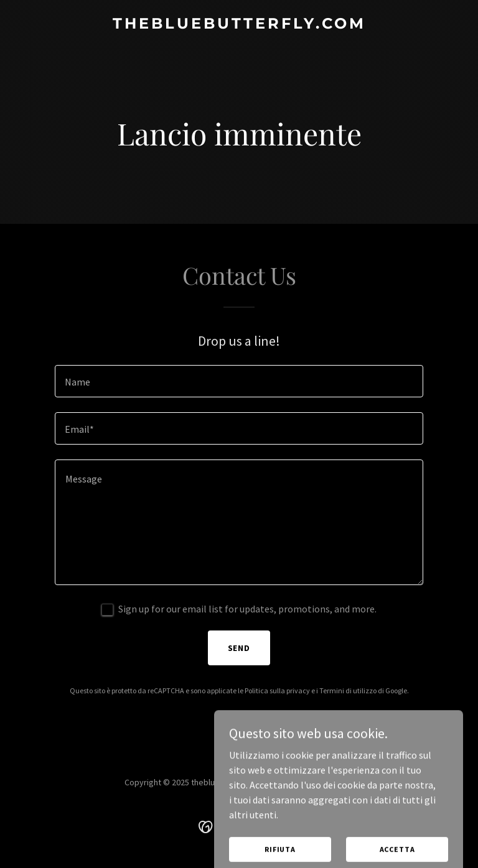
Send (239, 648)
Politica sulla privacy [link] (277, 690)
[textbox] (239, 381)
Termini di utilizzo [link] (348, 690)
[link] (239, 25)
